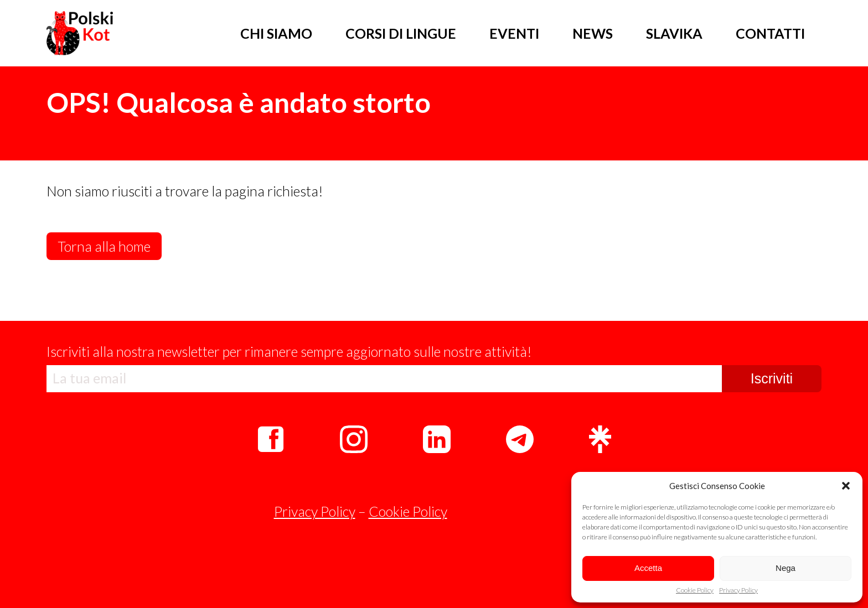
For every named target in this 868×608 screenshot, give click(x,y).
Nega (786, 568)
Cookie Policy (695, 590)
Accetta (648, 568)
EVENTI (514, 33)
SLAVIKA (674, 33)
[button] (846, 486)
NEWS (593, 33)
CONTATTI (770, 33)
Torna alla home (104, 246)
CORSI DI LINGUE (401, 33)
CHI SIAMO (276, 33)
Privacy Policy (738, 590)
